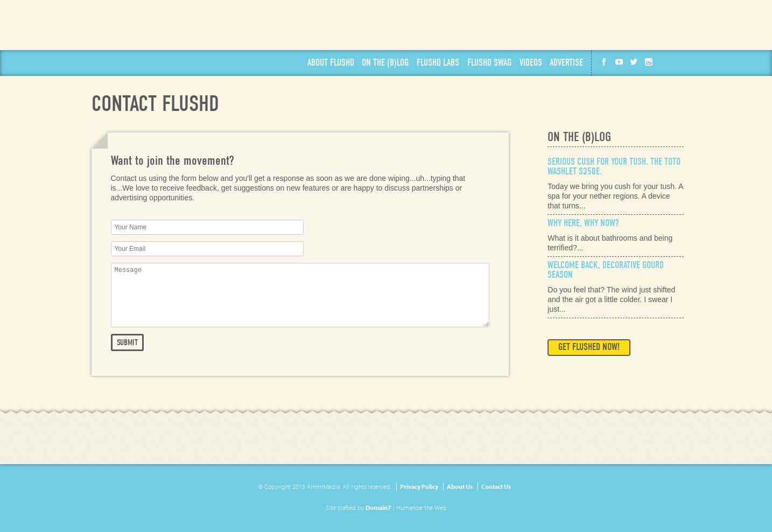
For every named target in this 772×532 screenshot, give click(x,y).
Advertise (566, 63)
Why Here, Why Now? (583, 223)
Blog (385, 63)
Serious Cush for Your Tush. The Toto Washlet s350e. (614, 167)
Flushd (166, 33)
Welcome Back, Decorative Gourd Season (606, 270)
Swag (489, 63)
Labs (438, 63)
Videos (531, 63)
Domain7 (378, 507)
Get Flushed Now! (589, 347)
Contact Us (496, 486)
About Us (460, 486)
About (331, 63)
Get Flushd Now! (511, 26)
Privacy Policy (419, 486)
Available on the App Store (640, 25)
